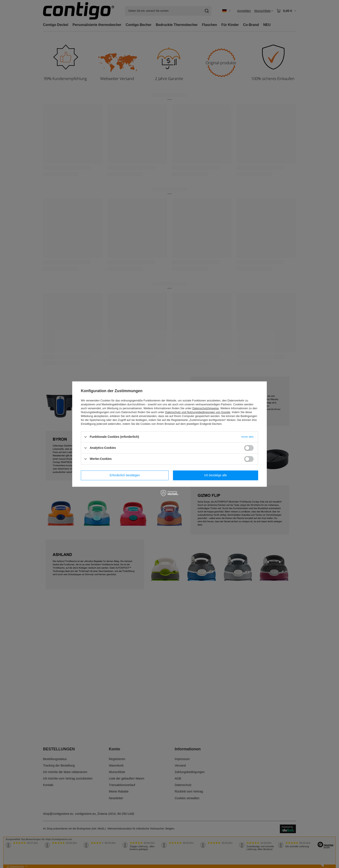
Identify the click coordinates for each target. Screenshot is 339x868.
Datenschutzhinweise (205, 408)
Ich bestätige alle (215, 475)
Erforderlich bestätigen (125, 475)
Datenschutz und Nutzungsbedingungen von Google (198, 412)
